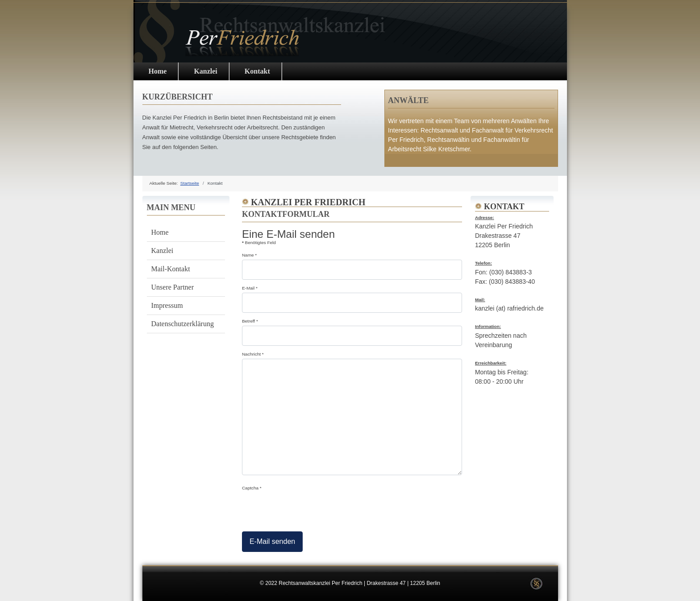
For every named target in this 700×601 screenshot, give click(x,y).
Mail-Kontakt (171, 269)
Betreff (250, 321)
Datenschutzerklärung (183, 324)
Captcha (252, 488)
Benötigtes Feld (259, 242)
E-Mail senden (272, 541)
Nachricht (253, 354)
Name (249, 255)
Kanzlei (205, 71)
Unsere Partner (173, 287)
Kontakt (257, 71)
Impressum (167, 305)
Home (158, 71)
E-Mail (250, 288)
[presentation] (310, 510)
